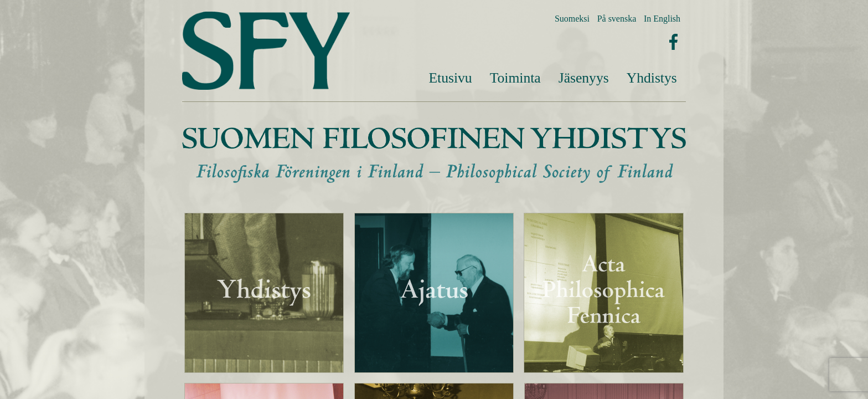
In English (662, 19)
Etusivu (450, 78)
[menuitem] (450, 78)
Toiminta (515, 78)
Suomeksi (572, 19)
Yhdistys (652, 78)
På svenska (617, 19)
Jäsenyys (584, 78)
